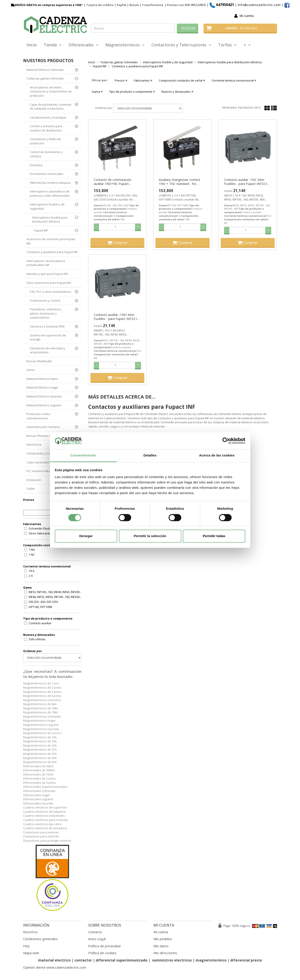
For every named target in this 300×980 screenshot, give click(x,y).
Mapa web (31, 953)
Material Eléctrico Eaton (42, 379)
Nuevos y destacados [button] (177, 92)
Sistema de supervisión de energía (48, 337)
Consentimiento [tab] (83, 455)
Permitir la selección (150, 536)
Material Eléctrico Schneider (45, 70)
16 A (32, 571)
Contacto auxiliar (40, 623)
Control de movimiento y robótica (46, 154)
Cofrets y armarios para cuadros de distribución (46, 128)
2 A (31, 576)
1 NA (32, 550)
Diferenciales (84, 45)
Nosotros (31, 932)
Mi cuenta (247, 16)
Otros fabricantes (41, 533)
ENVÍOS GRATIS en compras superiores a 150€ (46, 5)
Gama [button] (97, 92)
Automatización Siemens (43, 427)
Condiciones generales (40, 939)
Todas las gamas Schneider (45, 78)
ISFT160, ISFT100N (40, 607)
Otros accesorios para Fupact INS (49, 283)
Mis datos (161, 946)
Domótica (36, 165)
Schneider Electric (41, 528)
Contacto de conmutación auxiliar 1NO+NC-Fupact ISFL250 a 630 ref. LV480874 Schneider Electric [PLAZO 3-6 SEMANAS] (115, 182)
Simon (31, 370)
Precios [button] (121, 80)
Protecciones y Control (45, 301)
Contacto (95, 932)
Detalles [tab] (150, 455)
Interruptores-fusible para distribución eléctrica (50, 220)
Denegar (86, 536)
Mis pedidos (163, 939)
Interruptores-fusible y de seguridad (47, 206)
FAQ (26, 946)
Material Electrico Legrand (44, 405)
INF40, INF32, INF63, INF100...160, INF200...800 (57, 597)
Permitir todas (214, 536)
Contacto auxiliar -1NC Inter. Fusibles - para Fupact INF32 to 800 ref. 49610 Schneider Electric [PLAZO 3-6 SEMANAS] (247, 182)
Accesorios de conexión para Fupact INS (51, 241)
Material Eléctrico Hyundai (44, 396)
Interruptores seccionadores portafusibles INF (46, 263)
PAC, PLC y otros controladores (51, 292)
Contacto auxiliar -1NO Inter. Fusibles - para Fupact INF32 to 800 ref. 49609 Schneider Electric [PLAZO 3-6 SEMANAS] (117, 317)
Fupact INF (41, 230)
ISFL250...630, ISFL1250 (43, 602)
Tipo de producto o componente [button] (132, 92)
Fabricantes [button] (143, 80)
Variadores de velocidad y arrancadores (48, 350)
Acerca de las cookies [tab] (217, 455)
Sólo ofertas (37, 639)
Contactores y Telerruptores (181, 45)
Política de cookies (102, 953)
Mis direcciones (165, 953)
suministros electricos (172, 960)
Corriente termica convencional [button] (234, 80)
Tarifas (228, 45)
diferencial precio (246, 960)
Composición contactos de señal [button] (182, 80)
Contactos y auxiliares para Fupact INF (52, 252)
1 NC (32, 554)
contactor (83, 960)
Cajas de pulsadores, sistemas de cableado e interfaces (51, 107)
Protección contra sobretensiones (38, 416)
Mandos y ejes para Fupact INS (47, 274)
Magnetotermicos (125, 45)
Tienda (53, 45)
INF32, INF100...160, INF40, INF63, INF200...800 (57, 592)
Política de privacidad (104, 946)
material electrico (54, 960)
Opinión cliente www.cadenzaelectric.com (55, 967)
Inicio (32, 45)
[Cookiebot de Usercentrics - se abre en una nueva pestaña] (226, 441)
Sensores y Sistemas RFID (47, 326)
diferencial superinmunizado (122, 960)
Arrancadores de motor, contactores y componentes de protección (51, 91)
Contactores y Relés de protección (45, 141)
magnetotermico (211, 960)
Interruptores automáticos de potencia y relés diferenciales (50, 193)
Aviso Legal (97, 939)
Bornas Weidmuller (39, 361)
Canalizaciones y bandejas (48, 117)
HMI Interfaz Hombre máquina (50, 183)
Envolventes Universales (47, 174)
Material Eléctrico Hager (42, 387)
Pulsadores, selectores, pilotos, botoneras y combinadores (46, 313)
